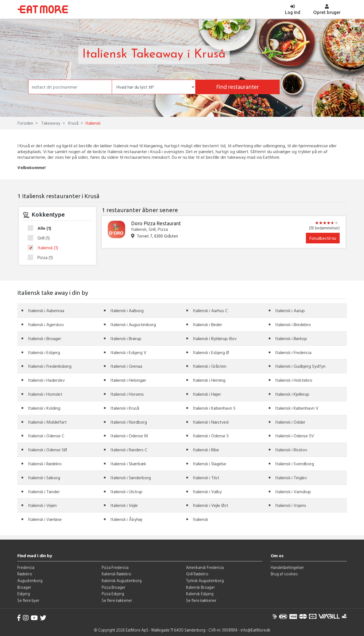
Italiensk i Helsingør (128, 380)
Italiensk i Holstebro (294, 380)
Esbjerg (24, 594)
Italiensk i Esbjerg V (128, 352)
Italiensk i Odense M (129, 436)
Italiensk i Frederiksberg (50, 366)
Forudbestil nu (323, 238)
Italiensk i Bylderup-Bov (215, 338)
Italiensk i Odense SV (295, 436)
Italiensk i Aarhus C (210, 310)
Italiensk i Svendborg (295, 464)
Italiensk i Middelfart (47, 422)
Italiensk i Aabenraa (46, 310)
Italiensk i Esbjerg (44, 352)
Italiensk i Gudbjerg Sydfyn (300, 366)
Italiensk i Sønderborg (131, 478)
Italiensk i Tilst (206, 478)
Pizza (42, 258)
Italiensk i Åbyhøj (126, 519)
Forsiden (25, 123)
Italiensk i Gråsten (210, 366)
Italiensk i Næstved (211, 422)
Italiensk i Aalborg (127, 310)
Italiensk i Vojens (291, 505)
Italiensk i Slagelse (210, 464)
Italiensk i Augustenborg (133, 324)
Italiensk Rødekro (116, 574)
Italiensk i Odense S (211, 436)
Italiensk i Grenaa (126, 366)
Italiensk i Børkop (291, 338)
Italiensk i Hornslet (45, 394)
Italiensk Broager (200, 587)
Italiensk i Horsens (127, 394)
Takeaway (50, 123)
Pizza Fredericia (115, 567)
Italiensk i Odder (290, 422)
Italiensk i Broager (45, 338)
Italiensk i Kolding (44, 408)
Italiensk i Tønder (44, 492)
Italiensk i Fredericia (293, 352)
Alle (41, 228)
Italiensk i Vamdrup (293, 492)
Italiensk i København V (297, 408)
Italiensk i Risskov (291, 450)
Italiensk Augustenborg (122, 581)
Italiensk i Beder (207, 324)
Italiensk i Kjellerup (292, 394)
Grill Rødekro (197, 574)
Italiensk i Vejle (124, 505)
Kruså (73, 123)
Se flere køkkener (117, 600)
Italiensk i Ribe (206, 450)
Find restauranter (238, 87)
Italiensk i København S (214, 408)
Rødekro (25, 574)
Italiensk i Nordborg (129, 422)
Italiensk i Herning (209, 380)
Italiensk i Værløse (45, 519)
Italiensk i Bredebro (293, 324)
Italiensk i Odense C (46, 436)
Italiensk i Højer (207, 394)
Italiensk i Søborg (44, 478)
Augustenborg (30, 581)
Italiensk (45, 248)
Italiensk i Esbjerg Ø (211, 352)
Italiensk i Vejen (42, 505)
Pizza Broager (114, 587)
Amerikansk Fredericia (205, 567)
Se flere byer (28, 600)
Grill (41, 238)
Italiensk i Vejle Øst (210, 505)
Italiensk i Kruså (125, 408)
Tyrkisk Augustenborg (205, 581)
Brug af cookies (284, 574)
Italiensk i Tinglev (291, 478)
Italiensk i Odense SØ (47, 450)
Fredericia (26, 567)
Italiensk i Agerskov (46, 324)
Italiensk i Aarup (290, 310)
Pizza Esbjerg (113, 594)
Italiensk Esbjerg (200, 594)
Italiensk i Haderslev (46, 380)
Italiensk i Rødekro (45, 464)
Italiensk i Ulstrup (126, 492)
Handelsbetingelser (287, 567)
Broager (24, 587)
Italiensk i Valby (207, 492)
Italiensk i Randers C (129, 450)
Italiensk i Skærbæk (128, 464)
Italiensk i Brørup (126, 338)
